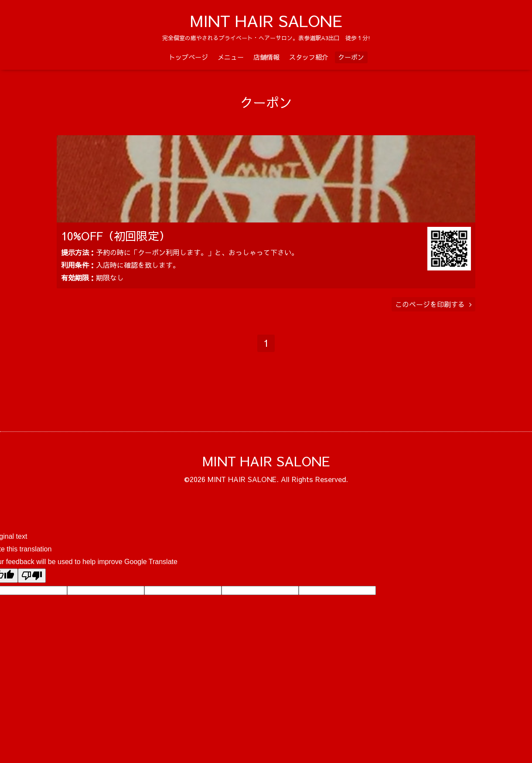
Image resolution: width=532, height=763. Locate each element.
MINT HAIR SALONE (266, 21)
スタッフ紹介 (309, 57)
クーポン (351, 57)
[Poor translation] (32, 588)
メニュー (231, 57)
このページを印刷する (433, 317)
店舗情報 (266, 57)
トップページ (188, 57)
